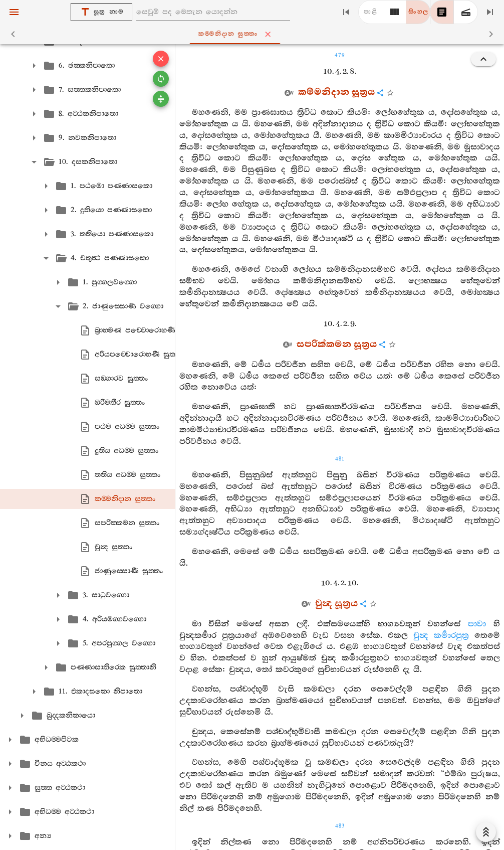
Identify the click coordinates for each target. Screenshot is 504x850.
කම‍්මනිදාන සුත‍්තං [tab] (254, 34)
